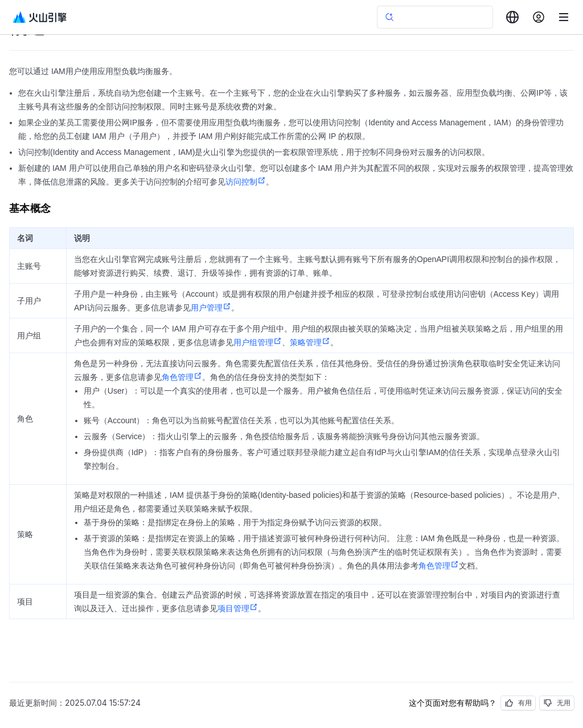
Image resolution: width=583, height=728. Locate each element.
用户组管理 (258, 342)
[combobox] (512, 17)
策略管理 (310, 342)
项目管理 (238, 608)
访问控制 (246, 182)
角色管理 (182, 377)
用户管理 (211, 308)
